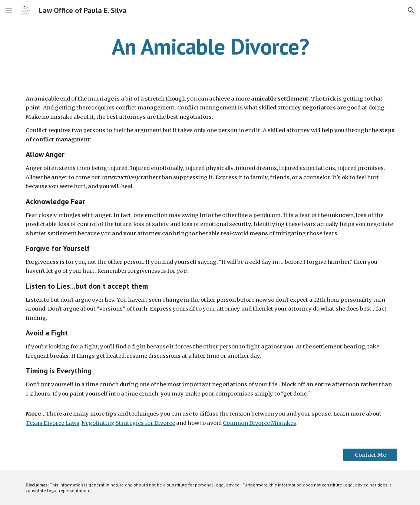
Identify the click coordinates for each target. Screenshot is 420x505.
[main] (210, 46)
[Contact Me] (370, 455)
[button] (9, 10)
